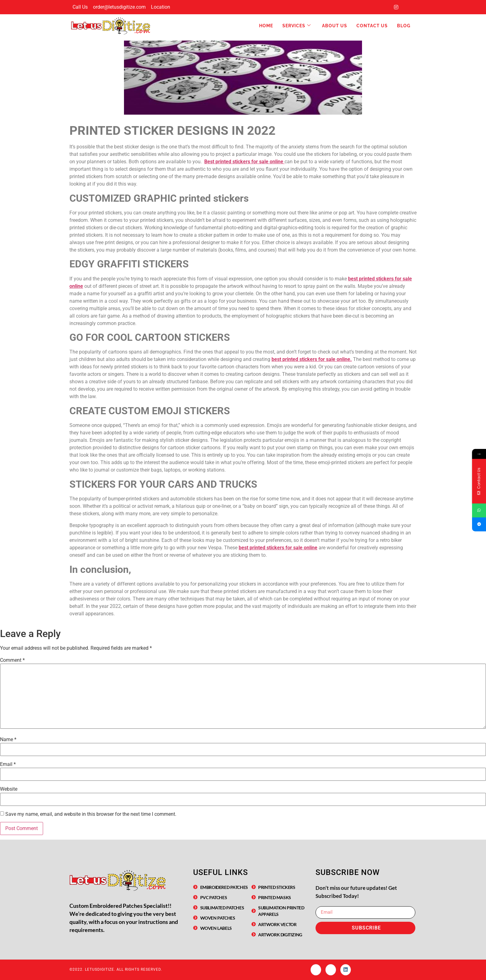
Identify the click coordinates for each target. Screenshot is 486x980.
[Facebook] (384, 7)
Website (9, 789)
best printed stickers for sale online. (312, 359)
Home (266, 26)
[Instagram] (396, 7)
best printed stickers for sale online (278, 548)
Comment (12, 660)
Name (8, 740)
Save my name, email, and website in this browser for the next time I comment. (91, 814)
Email (8, 764)
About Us (335, 26)
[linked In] (346, 970)
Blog (404, 26)
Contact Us (372, 26)
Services (297, 26)
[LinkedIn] (409, 7)
